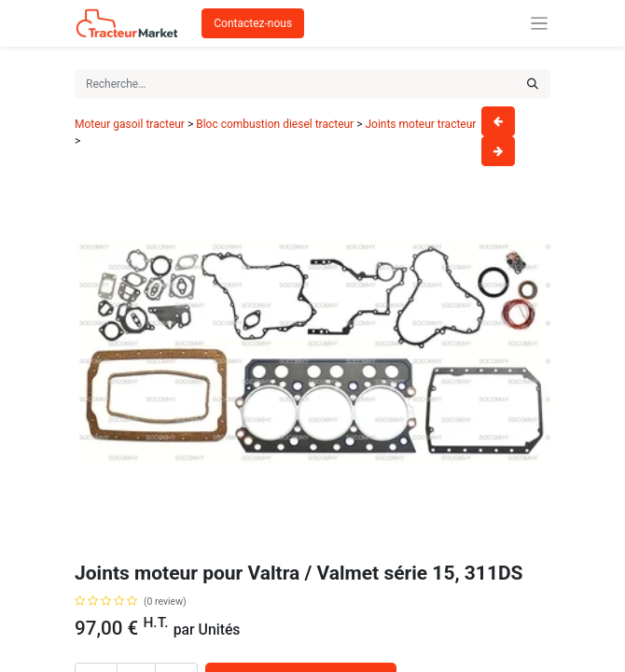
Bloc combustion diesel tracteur (275, 124)
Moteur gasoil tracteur (130, 124)
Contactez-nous (253, 23)
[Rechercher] (533, 84)
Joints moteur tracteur (420, 124)
